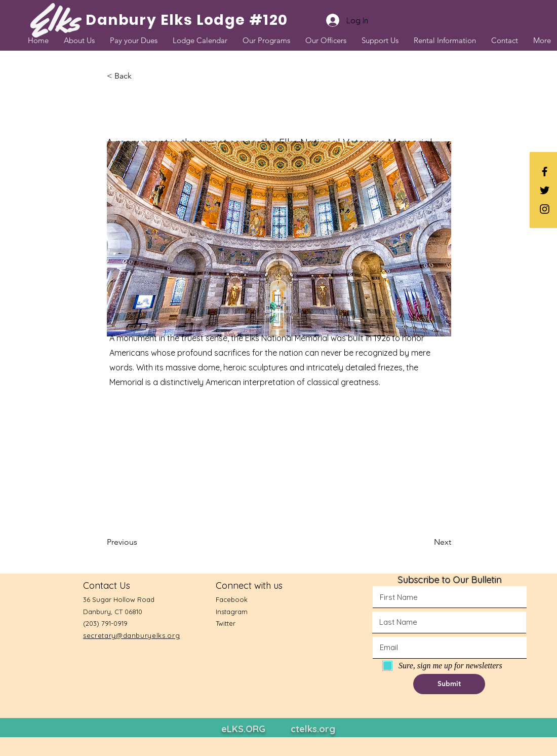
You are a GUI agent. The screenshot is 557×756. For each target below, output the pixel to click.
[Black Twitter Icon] (545, 190)
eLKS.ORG (243, 729)
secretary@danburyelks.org (131, 635)
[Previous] (140, 542)
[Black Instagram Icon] (545, 209)
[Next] (426, 542)
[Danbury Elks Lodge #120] (187, 20)
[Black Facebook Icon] (545, 172)
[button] (140, 76)
